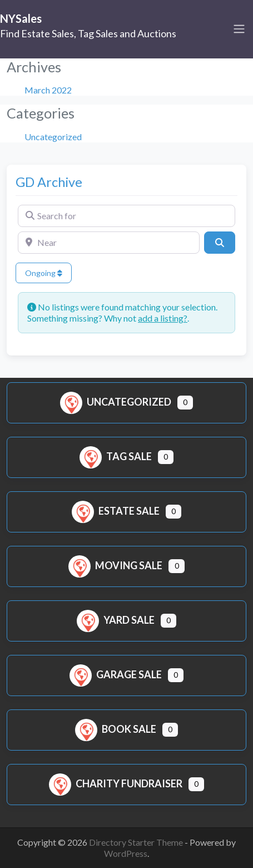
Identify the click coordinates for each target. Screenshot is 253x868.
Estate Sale (116, 511)
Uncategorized (53, 137)
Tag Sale (116, 456)
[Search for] (126, 216)
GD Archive (49, 182)
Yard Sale (116, 620)
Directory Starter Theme (137, 842)
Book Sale (116, 729)
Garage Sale (116, 674)
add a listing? (163, 318)
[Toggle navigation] (239, 29)
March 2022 (48, 90)
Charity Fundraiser (116, 783)
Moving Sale (115, 565)
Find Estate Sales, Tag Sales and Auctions (88, 33)
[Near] (109, 243)
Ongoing (44, 273)
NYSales (21, 18)
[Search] (220, 243)
